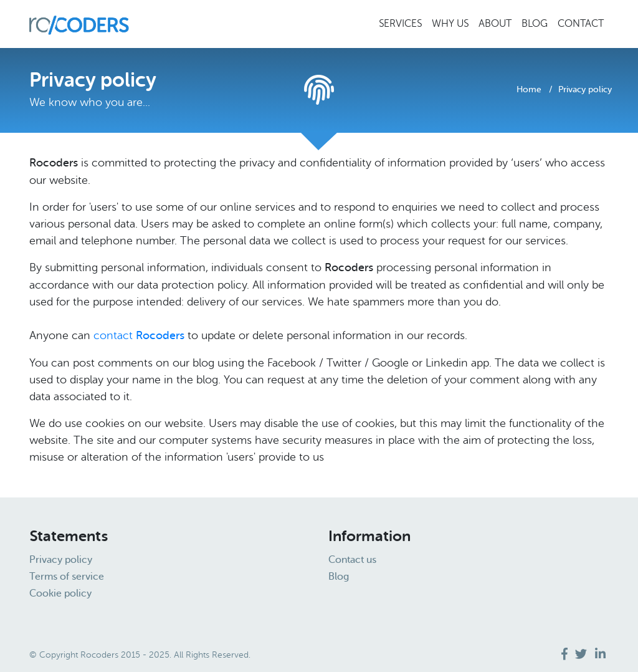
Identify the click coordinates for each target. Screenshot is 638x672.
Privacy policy (61, 560)
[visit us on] (566, 654)
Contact (581, 24)
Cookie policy (60, 594)
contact (140, 335)
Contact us (352, 560)
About (495, 24)
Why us (450, 24)
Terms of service (67, 577)
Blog (535, 24)
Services (400, 24)
